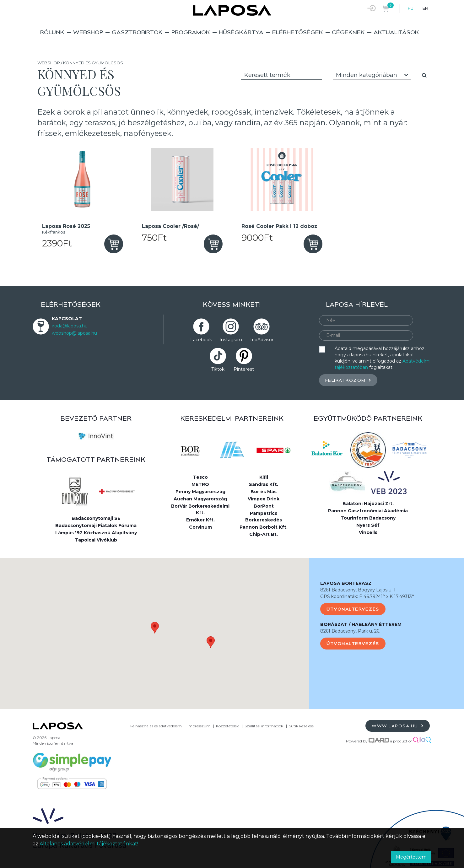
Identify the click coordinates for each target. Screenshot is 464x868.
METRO (200, 484)
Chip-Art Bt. (264, 534)
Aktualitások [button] (396, 32)
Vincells (368, 532)
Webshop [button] (88, 32)
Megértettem (411, 857)
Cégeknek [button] (348, 32)
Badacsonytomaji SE (96, 518)
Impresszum (199, 726)
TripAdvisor (262, 340)
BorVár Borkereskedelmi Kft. (200, 509)
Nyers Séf (368, 525)
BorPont (264, 506)
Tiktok (218, 369)
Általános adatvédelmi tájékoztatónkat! (89, 844)
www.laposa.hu (398, 726)
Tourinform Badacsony (368, 518)
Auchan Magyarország (200, 499)
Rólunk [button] (52, 32)
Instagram (231, 340)
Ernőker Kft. (200, 520)
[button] (155, 628)
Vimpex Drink (264, 499)
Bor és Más (264, 492)
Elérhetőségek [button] (298, 32)
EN (425, 8)
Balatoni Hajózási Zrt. (368, 504)
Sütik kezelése (301, 726)
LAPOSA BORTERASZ (346, 583)
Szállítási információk (264, 726)
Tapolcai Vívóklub (96, 540)
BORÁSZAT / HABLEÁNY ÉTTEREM (361, 624)
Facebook (201, 340)
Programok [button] (191, 32)
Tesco (200, 477)
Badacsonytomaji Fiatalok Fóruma (96, 526)
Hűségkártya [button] (241, 32)
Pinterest (244, 369)
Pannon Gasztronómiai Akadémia (368, 511)
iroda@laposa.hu (70, 326)
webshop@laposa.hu (74, 333)
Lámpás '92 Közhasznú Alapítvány (96, 533)
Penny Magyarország (200, 492)
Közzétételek (227, 726)
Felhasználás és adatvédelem (156, 726)
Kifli (264, 477)
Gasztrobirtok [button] (137, 32)
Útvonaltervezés (353, 609)
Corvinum (200, 527)
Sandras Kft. (264, 484)
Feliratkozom (348, 380)
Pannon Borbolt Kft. (264, 527)
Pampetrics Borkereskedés (264, 517)
